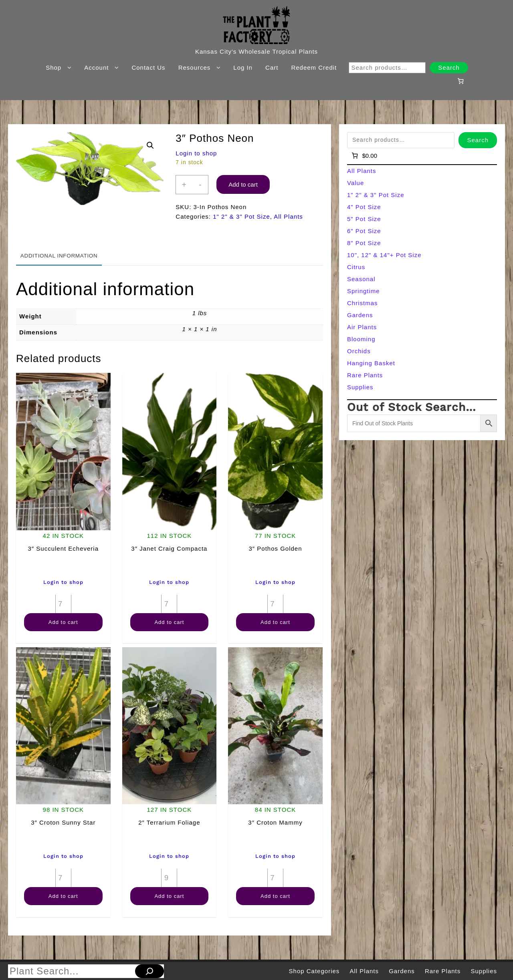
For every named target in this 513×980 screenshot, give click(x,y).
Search (449, 67)
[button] (150, 145)
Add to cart (243, 184)
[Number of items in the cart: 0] (460, 81)
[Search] (149, 971)
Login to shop (196, 153)
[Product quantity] (63, 604)
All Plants (288, 216)
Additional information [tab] (59, 256)
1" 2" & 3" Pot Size (241, 216)
